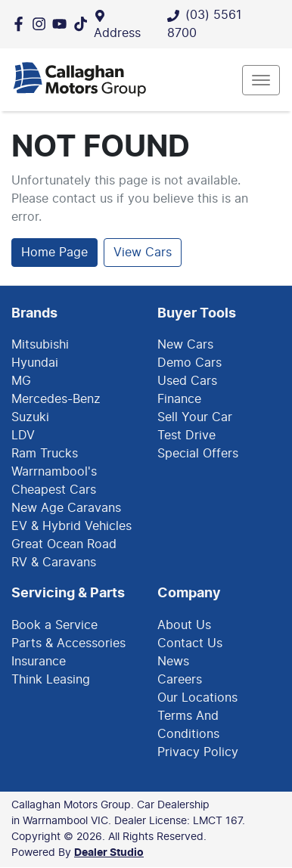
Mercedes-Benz (56, 399)
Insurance (39, 662)
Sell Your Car (195, 417)
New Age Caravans (66, 508)
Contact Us (190, 643)
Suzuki (30, 417)
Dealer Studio (109, 853)
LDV (23, 436)
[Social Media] (84, 24)
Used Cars (187, 381)
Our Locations (197, 698)
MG (21, 381)
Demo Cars (189, 363)
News (173, 662)
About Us (184, 625)
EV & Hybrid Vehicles (71, 526)
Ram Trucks (45, 454)
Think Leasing (51, 680)
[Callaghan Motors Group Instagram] (42, 24)
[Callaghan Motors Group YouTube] (62, 24)
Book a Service (54, 625)
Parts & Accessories (68, 643)
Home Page (54, 253)
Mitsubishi (40, 345)
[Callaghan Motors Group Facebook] (22, 24)
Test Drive (186, 436)
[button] (261, 80)
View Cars (143, 253)
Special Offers (198, 454)
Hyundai (35, 363)
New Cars (185, 345)
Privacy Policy (198, 752)
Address (117, 33)
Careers (180, 680)
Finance (179, 399)
